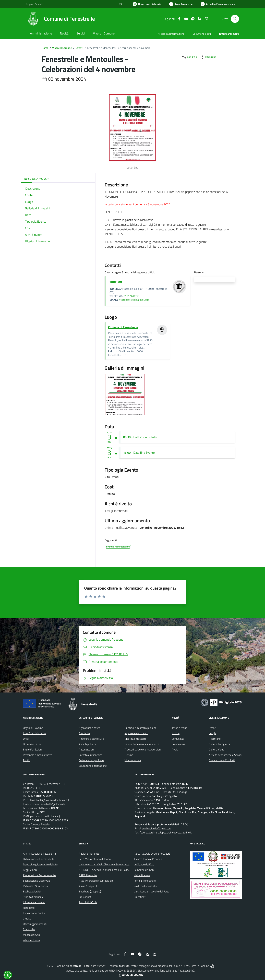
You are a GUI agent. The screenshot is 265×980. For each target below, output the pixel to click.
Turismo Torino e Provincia (148, 859)
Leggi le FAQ (30, 870)
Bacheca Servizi (32, 891)
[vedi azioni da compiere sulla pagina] (208, 57)
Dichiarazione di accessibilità (39, 859)
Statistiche (29, 929)
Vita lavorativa (133, 760)
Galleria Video (216, 749)
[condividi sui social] (190, 57)
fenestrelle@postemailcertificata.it (50, 800)
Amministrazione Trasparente (39, 854)
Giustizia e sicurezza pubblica (141, 728)
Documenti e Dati (33, 744)
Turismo (129, 755)
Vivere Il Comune (62, 48)
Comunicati (178, 739)
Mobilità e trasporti (135, 739)
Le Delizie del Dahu (144, 870)
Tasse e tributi (179, 728)
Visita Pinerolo (142, 875)
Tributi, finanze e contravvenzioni (143, 749)
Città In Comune (200, 966)
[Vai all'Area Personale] (218, 4)
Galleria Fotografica (220, 744)
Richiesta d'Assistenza (35, 886)
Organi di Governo (33, 728)
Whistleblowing (32, 940)
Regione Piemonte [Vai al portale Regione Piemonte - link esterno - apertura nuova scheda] (35, 4)
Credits (27, 918)
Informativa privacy (34, 902)
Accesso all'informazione (171, 34)
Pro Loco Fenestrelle (145, 886)
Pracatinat (140, 897)
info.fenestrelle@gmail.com (134, 300)
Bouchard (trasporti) (90, 891)
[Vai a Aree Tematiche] (181, 4)
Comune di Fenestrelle (123, 327)
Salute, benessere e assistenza (142, 744)
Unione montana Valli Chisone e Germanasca (104, 864)
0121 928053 (131, 296)
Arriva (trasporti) (88, 886)
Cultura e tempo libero (91, 760)
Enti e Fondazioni (33, 749)
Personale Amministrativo (38, 755)
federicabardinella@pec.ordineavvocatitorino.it (166, 832)
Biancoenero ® (146, 971)
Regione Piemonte (89, 854)
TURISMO (116, 282)
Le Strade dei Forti (144, 864)
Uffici (26, 739)
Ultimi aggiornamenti (35, 924)
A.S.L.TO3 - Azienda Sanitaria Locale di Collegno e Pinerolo (112, 870)
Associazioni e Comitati (222, 760)
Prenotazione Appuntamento (39, 875)
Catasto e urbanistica (91, 755)
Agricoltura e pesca (89, 728)
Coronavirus (178, 744)
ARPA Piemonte (88, 875)
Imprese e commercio (136, 733)
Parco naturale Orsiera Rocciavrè (152, 854)
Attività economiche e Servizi (225, 755)
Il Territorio (215, 739)
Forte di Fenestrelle (145, 881)
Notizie (176, 733)
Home (45, 48)
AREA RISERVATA (130, 975)
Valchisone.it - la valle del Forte (152, 891)
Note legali (29, 908)
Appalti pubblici (87, 744)
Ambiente (84, 733)
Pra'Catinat (85, 897)
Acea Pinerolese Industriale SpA (97, 881)
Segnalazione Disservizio (37, 881)
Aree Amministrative (35, 733)
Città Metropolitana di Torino (95, 859)
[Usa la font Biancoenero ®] (147, 4)
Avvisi (175, 749)
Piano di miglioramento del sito (40, 864)
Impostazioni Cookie (34, 913)
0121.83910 (34, 788)
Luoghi (213, 733)
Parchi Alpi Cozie (88, 902)
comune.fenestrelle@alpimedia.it (49, 804)
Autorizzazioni (87, 749)
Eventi (79, 48)
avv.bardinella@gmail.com (157, 828)
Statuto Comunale (33, 897)
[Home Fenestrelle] (60, 19)
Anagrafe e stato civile (91, 739)
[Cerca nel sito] (235, 19)
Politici (27, 760)
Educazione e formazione (93, 766)
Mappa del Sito (31, 935)
